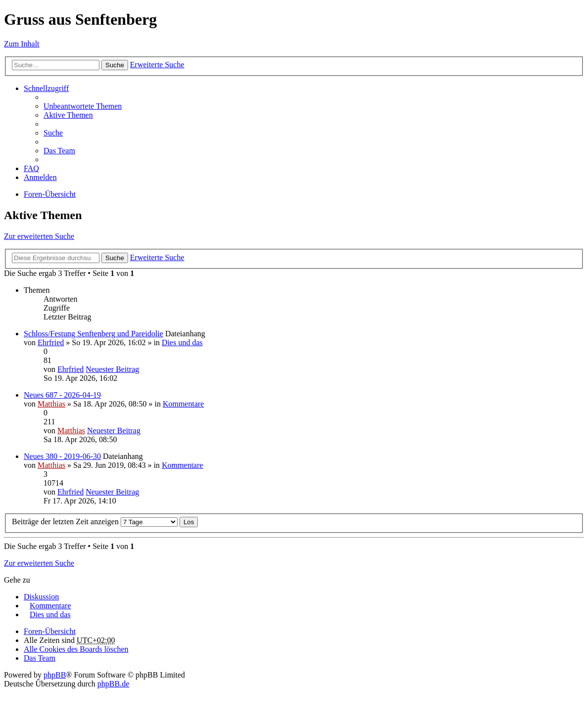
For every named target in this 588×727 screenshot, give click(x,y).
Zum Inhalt (22, 44)
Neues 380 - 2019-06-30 (62, 456)
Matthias (51, 404)
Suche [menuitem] (53, 133)
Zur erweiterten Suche (39, 236)
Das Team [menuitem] (59, 151)
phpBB (55, 675)
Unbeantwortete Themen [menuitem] (83, 106)
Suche (115, 65)
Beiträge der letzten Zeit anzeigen (95, 522)
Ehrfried (51, 342)
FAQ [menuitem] (31, 168)
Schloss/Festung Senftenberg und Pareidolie (93, 334)
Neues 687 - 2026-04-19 (62, 395)
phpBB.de (113, 684)
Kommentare (183, 404)
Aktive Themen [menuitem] (68, 115)
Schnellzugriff (46, 88)
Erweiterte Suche (157, 65)
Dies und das (182, 342)
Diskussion (41, 597)
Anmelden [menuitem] (40, 177)
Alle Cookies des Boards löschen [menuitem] (76, 649)
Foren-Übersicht (50, 194)
